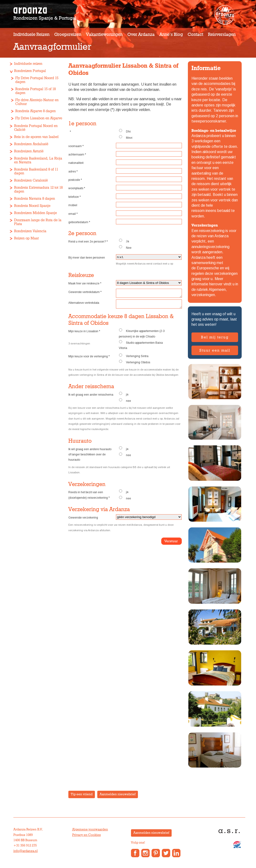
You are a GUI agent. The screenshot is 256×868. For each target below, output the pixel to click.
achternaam (77, 155)
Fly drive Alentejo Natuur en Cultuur (37, 102)
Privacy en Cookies (87, 835)
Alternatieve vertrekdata (84, 304)
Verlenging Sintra (134, 359)
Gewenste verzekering (83, 520)
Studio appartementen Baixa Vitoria (141, 348)
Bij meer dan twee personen (87, 258)
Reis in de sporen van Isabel (36, 137)
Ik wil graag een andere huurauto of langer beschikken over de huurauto (90, 457)
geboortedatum (79, 222)
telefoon (75, 197)
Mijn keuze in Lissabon (84, 334)
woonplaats (77, 188)
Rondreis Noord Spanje (32, 206)
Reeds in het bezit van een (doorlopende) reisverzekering (89, 498)
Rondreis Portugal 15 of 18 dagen (35, 91)
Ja (124, 241)
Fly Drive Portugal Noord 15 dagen (37, 80)
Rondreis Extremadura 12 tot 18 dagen (38, 190)
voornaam (76, 146)
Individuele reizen (31, 35)
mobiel (73, 205)
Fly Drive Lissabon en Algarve (39, 118)
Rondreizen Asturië (29, 151)
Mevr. (126, 137)
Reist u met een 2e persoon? (88, 242)
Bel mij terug (215, 337)
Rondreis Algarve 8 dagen (35, 111)
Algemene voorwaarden (90, 829)
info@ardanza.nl (26, 851)
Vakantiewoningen (104, 35)
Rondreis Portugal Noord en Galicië (36, 128)
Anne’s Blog (171, 35)
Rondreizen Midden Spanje (35, 213)
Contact (195, 35)
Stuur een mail (215, 350)
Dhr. (125, 131)
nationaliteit (76, 163)
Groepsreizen (68, 35)
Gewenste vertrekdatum (85, 292)
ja (124, 397)
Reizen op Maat (26, 238)
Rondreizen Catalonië (31, 180)
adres (73, 171)
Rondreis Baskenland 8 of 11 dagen (36, 171)
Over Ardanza (141, 35)
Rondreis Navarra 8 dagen (35, 199)
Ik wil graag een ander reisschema (91, 398)
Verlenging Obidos (134, 365)
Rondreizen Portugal (30, 71)
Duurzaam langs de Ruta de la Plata (38, 222)
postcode (75, 180)
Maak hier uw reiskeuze (85, 283)
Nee (125, 247)
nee (125, 403)
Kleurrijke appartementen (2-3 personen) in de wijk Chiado (142, 336)
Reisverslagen (222, 35)
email (73, 214)
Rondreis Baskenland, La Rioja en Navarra (38, 160)
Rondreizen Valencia (30, 231)
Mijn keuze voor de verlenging (89, 359)
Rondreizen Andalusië (31, 144)
